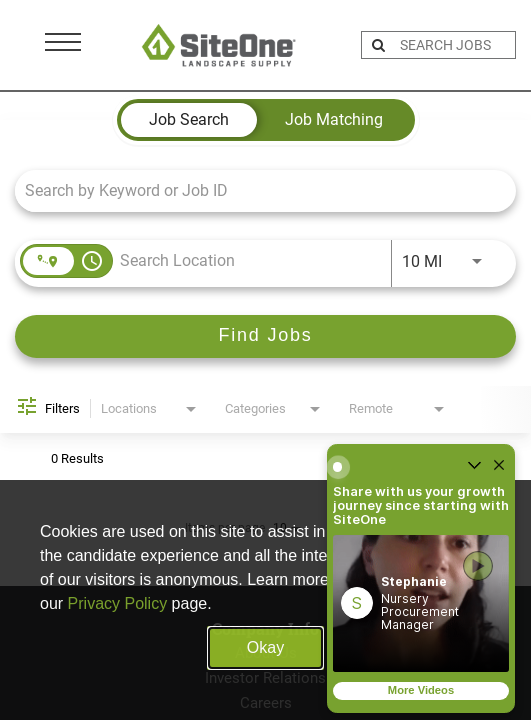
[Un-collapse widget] (474, 467)
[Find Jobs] (265, 336)
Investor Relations (265, 678)
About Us (266, 653)
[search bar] (455, 45)
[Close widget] (499, 467)
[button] (421, 603)
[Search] (265, 336)
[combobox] (255, 190)
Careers (266, 703)
